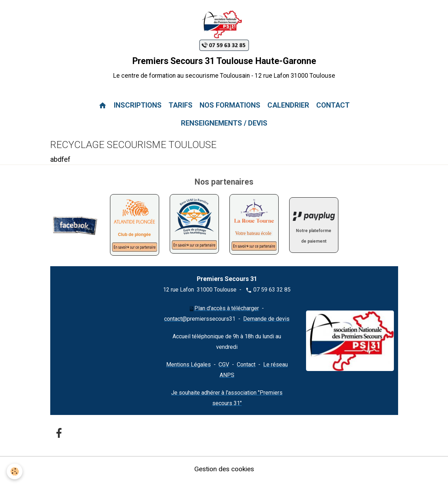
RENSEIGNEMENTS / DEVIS (224, 128)
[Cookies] (15, 471)
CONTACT (333, 110)
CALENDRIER (288, 110)
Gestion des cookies (224, 474)
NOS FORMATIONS (230, 110)
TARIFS (181, 110)
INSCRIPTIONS (138, 110)
